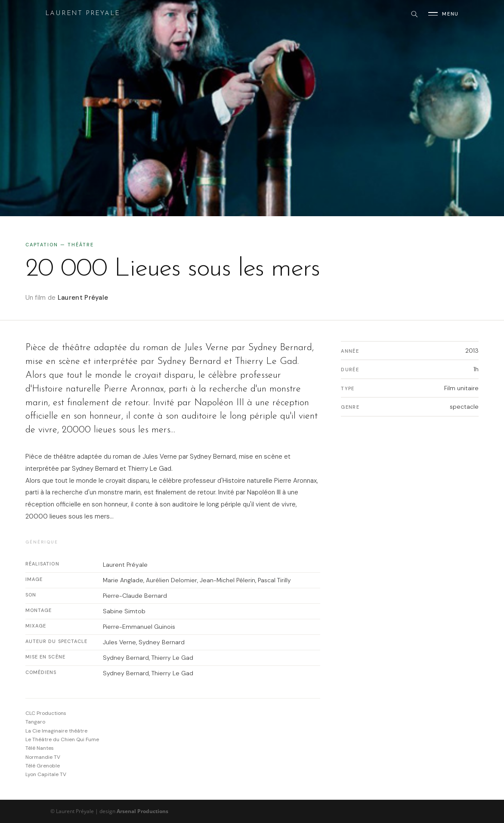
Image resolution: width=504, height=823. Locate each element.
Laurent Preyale (82, 14)
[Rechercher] (414, 14)
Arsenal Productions (142, 811)
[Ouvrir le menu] (443, 14)
